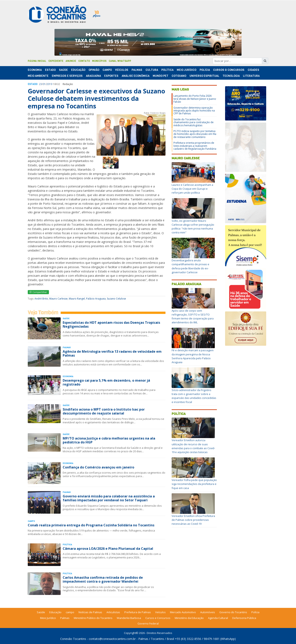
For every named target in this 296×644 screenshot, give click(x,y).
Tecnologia (231, 76)
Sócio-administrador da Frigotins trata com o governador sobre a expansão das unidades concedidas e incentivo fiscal (194, 396)
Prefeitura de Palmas (138, 612)
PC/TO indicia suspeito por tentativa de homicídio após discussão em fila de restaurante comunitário (195, 134)
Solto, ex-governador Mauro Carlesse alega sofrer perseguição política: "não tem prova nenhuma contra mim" (193, 227)
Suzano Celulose (116, 299)
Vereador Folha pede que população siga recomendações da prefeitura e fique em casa (194, 484)
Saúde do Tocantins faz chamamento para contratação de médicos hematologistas (194, 122)
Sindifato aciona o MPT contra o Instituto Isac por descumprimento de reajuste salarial (104, 411)
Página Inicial (37, 61)
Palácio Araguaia (96, 299)
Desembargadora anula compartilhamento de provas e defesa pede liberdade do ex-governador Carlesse (190, 266)
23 (40, 84)
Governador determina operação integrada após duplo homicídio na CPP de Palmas (194, 111)
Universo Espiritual (204, 76)
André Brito (41, 299)
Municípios (99, 61)
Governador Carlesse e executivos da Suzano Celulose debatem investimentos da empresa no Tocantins (96, 99)
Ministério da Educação (189, 618)
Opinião (94, 70)
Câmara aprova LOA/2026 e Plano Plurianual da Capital (108, 549)
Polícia (255, 612)
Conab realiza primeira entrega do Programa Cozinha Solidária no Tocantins (91, 525)
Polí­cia (205, 70)
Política (179, 414)
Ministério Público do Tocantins (93, 618)
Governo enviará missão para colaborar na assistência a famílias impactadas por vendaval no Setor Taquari (109, 498)
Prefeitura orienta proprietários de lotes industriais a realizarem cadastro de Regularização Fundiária (195, 146)
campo (70, 612)
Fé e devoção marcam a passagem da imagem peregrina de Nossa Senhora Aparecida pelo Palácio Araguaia (193, 356)
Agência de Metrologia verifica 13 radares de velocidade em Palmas (112, 353)
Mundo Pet (161, 76)
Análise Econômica (136, 76)
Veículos (122, 70)
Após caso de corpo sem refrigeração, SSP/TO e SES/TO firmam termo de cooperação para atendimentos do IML (193, 317)
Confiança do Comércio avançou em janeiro (98, 467)
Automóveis (208, 612)
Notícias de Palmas (90, 612)
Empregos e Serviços (67, 76)
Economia (35, 70)
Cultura (152, 70)
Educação (78, 70)
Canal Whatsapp (120, 61)
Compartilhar (38, 292)
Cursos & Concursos (229, 70)
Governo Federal (148, 623)
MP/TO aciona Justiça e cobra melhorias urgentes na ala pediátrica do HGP (109, 440)
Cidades (253, 70)
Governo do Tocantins (233, 612)
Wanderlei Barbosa (129, 618)
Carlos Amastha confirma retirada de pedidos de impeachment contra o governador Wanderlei (103, 579)
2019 (49, 84)
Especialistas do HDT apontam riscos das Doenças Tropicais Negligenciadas (111, 324)
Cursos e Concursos (158, 618)
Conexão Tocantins (73, 639)
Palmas (137, 70)
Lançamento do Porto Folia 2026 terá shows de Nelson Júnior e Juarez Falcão (195, 99)
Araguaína (93, 76)
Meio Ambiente (38, 76)
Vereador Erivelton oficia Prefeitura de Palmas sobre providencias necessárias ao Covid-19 (193, 520)
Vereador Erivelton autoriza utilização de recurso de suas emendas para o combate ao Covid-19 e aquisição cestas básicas (193, 446)
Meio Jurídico (187, 70)
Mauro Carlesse (58, 299)
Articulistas (113, 612)
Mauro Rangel (77, 299)
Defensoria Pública (244, 618)
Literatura (251, 76)
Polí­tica (167, 70)
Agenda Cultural (218, 618)
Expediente (56, 61)
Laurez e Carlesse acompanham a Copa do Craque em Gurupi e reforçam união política (192, 189)
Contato (84, 61)
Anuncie (71, 61)
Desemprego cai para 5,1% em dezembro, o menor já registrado (106, 382)
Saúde (63, 70)
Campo (107, 70)
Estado (50, 70)
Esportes (111, 76)
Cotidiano (179, 76)
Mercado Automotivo (183, 612)
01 (44, 84)
